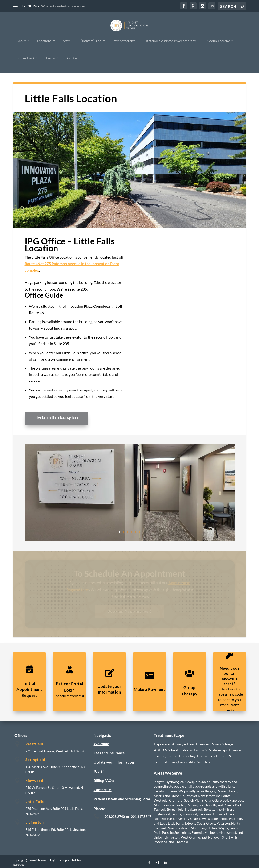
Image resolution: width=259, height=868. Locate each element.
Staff (66, 40)
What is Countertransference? (63, 6)
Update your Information (114, 762)
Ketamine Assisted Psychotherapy (171, 40)
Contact (73, 58)
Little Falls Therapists (57, 418)
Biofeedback (26, 58)
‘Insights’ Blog (91, 40)
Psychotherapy (124, 40)
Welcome (101, 744)
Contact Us (103, 790)
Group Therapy (219, 40)
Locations (44, 40)
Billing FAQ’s (104, 781)
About (21, 40)
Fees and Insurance (109, 753)
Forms (51, 58)
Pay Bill (100, 771)
